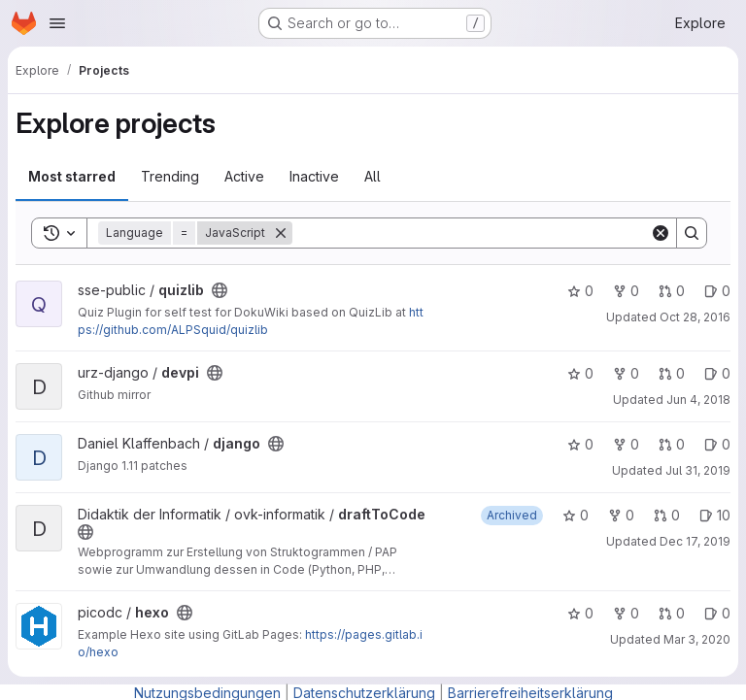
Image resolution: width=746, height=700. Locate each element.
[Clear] (661, 233)
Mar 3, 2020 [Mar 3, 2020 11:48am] (697, 639)
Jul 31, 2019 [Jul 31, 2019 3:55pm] (698, 470)
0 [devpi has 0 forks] (626, 373)
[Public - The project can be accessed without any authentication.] (220, 290)
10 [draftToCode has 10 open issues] (715, 515)
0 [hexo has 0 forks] (626, 613)
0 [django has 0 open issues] (717, 444)
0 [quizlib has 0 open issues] (717, 291)
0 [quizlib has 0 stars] (580, 291)
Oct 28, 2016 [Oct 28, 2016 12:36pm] (695, 317)
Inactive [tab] (314, 176)
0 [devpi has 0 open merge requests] (672, 373)
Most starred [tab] (72, 176)
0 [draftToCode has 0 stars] (576, 515)
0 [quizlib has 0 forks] (626, 291)
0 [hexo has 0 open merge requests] (672, 613)
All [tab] (373, 176)
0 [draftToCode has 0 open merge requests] (667, 515)
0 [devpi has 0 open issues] (717, 373)
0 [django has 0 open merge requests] (672, 444)
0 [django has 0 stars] (580, 444)
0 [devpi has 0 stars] (580, 373)
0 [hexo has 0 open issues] (717, 613)
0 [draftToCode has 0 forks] (621, 515)
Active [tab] (244, 176)
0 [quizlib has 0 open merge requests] (672, 291)
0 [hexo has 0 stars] (580, 613)
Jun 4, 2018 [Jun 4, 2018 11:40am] (698, 400)
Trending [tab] (170, 176)
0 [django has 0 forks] (626, 444)
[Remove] (281, 233)
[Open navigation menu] (57, 23)
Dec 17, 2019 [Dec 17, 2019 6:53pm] (695, 541)
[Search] (471, 233)
